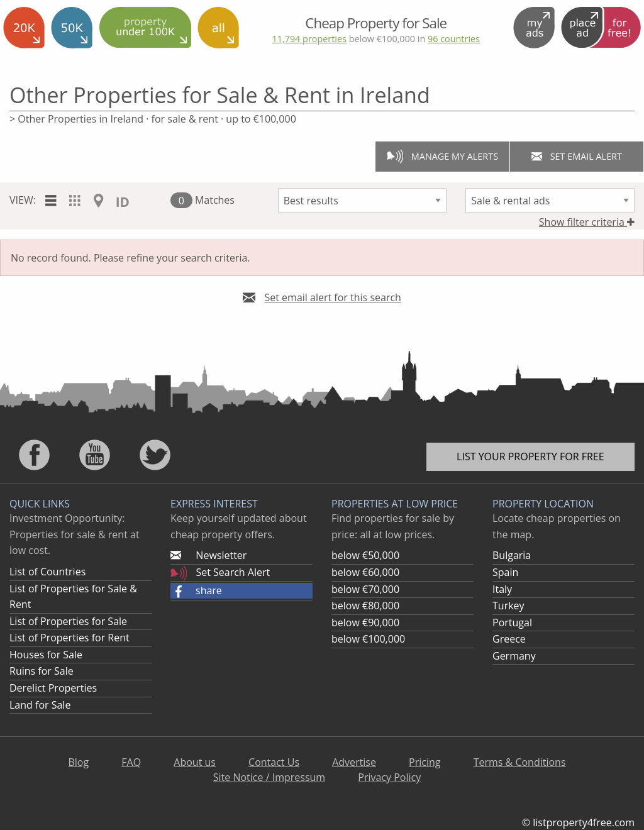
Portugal (512, 622)
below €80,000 (365, 606)
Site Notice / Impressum (269, 777)
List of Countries (47, 572)
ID (123, 202)
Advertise (354, 762)
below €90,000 (365, 622)
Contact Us (274, 762)
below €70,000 (365, 589)
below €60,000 (365, 572)
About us (195, 762)
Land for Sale (40, 705)
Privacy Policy (389, 777)
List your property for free (530, 456)
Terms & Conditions (520, 762)
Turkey (508, 606)
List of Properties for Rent (69, 638)
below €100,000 (368, 639)
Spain (505, 572)
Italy (502, 589)
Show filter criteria (587, 222)
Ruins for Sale (42, 671)
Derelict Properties (53, 688)
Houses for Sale (46, 655)
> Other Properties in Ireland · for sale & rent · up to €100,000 (153, 119)
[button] (241, 591)
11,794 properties (309, 39)
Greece (509, 639)
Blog (78, 762)
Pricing (425, 762)
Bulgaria (512, 555)
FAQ (131, 762)
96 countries (454, 39)
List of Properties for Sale (68, 621)
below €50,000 (365, 555)
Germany (514, 656)
